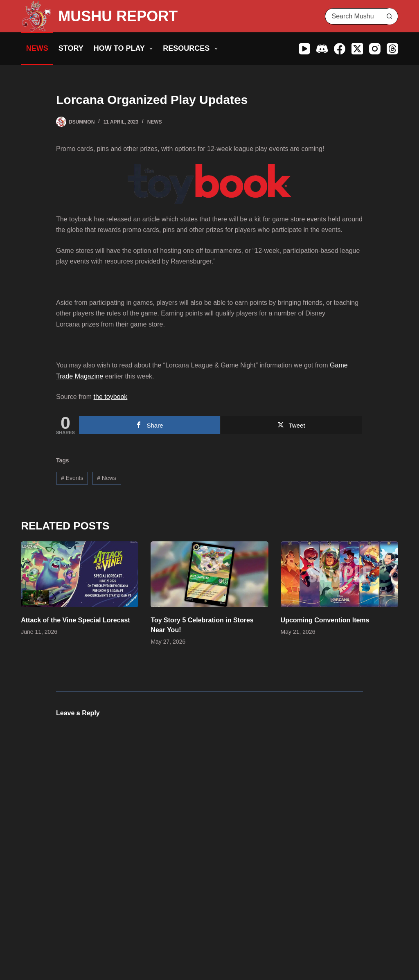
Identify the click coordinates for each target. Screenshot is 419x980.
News (37, 48)
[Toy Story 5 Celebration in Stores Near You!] (209, 574)
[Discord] (322, 49)
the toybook (111, 397)
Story (71, 48)
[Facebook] (340, 49)
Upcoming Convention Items (325, 620)
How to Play (125, 49)
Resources (192, 49)
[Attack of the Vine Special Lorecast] (80, 574)
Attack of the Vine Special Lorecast (75, 620)
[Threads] (392, 49)
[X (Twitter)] (357, 49)
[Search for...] (353, 16)
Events (72, 478)
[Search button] (390, 16)
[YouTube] (304, 49)
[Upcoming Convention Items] (339, 574)
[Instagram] (375, 49)
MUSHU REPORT (118, 16)
